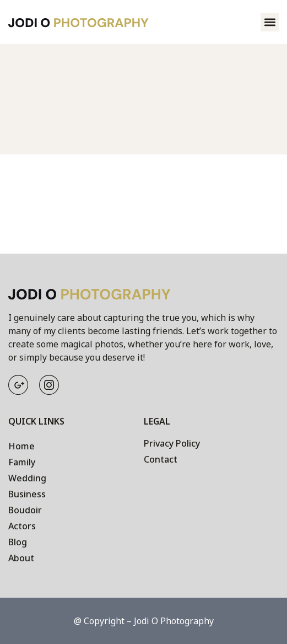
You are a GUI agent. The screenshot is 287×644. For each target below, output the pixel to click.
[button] (270, 22)
